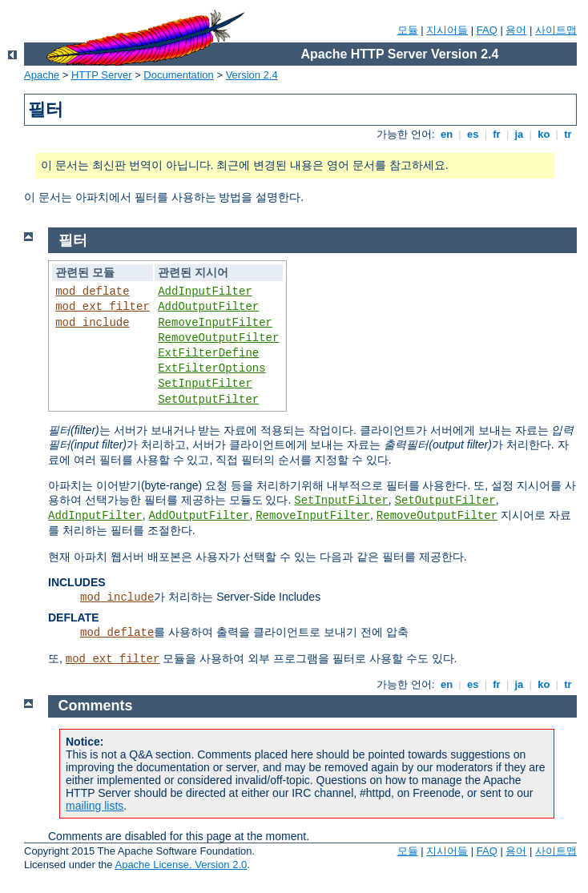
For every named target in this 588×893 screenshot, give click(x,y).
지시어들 (447, 30)
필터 (73, 240)
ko (544, 134)
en (446, 134)
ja (519, 134)
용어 (516, 30)
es (473, 134)
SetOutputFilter (208, 400)
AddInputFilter (205, 292)
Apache (42, 75)
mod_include (92, 323)
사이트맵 (556, 30)
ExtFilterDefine (208, 353)
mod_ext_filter (103, 307)
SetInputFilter (205, 384)
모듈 (408, 30)
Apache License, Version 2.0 (181, 865)
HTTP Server (102, 75)
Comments (96, 706)
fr (497, 134)
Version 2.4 (252, 75)
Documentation (178, 75)
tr (568, 134)
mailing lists (95, 806)
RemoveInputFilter (215, 323)
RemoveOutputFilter (218, 338)
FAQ (487, 30)
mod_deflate (92, 292)
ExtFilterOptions (211, 368)
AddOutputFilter (208, 307)
